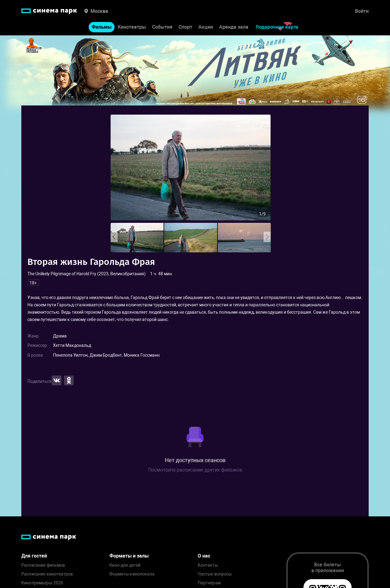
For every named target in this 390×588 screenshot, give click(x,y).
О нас (204, 556)
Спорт (185, 27)
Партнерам (209, 583)
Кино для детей (125, 565)
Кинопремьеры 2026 (42, 583)
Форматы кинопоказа (132, 574)
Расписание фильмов (43, 565)
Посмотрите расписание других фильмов (195, 470)
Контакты (208, 565)
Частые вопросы (215, 574)
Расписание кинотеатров (47, 574)
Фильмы (102, 27)
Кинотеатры (132, 27)
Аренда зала (234, 27)
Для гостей (34, 556)
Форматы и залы (129, 556)
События (162, 27)
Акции (206, 27)
